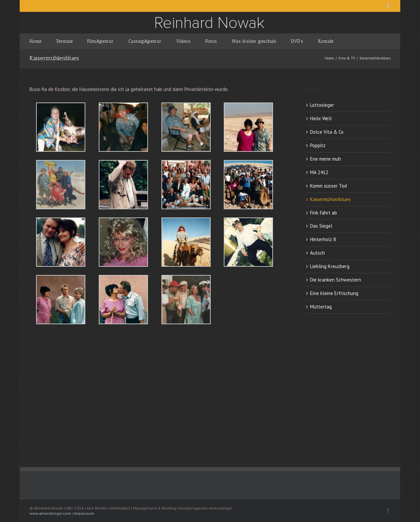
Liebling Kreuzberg (330, 266)
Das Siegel (321, 226)
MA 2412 (319, 172)
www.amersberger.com (50, 513)
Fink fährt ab (324, 213)
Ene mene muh (325, 159)
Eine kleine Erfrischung (334, 293)
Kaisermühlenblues (330, 199)
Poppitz (318, 145)
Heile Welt (321, 118)
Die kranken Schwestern (336, 280)
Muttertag (321, 307)
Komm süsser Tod (328, 186)
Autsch (317, 253)
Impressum (84, 513)
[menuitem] (43, 41)
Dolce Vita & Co (327, 132)
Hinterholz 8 (323, 239)
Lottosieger (322, 105)
